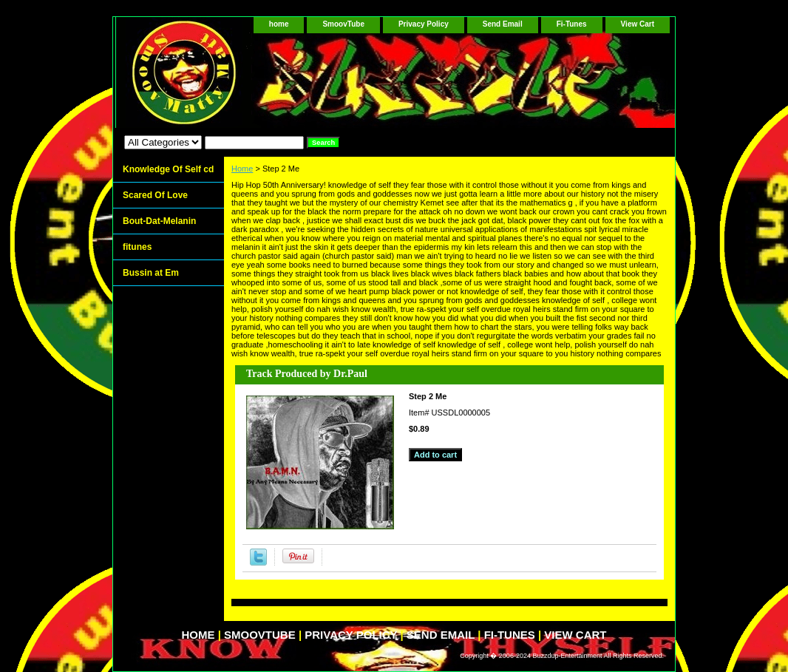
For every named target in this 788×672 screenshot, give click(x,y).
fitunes (137, 247)
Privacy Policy (424, 24)
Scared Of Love (155, 195)
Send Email (503, 24)
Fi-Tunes (572, 24)
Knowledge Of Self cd (168, 169)
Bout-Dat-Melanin (159, 221)
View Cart (638, 24)
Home (242, 169)
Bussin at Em (151, 273)
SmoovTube (343, 24)
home (279, 24)
